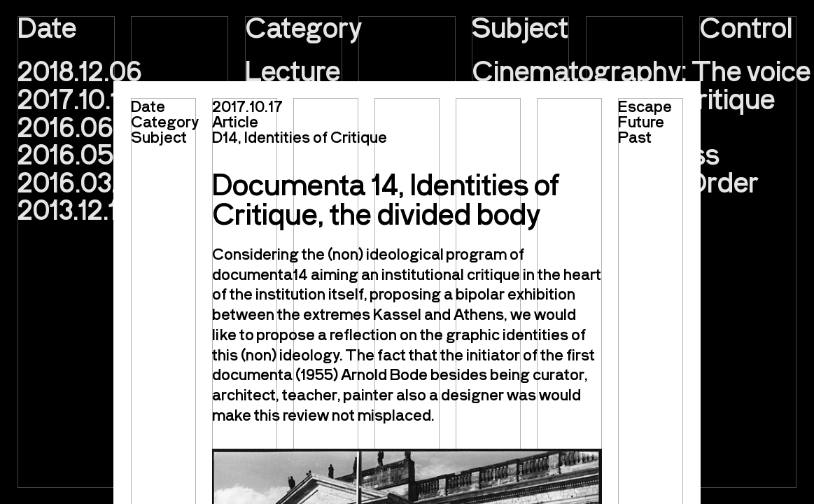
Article (235, 121)
